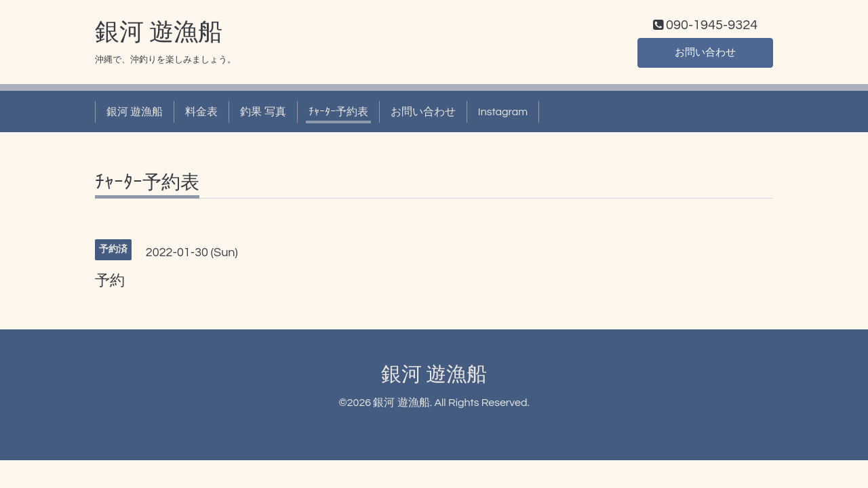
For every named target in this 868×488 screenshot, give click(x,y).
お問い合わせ (705, 54)
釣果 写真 (263, 114)
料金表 (201, 114)
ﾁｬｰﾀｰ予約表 (338, 114)
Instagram (503, 114)
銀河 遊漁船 (159, 35)
